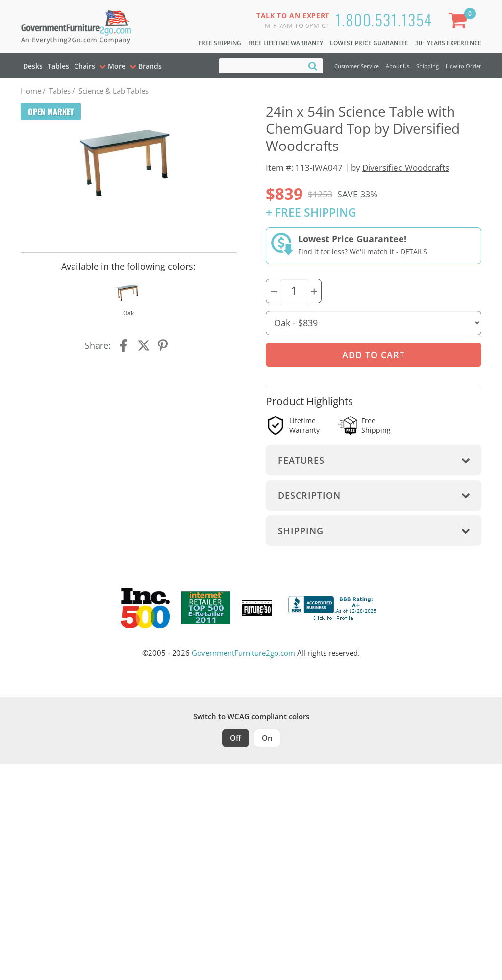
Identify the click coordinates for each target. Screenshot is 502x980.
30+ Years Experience (448, 43)
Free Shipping (220, 43)
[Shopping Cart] (460, 22)
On (267, 738)
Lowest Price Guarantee (369, 43)
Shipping (427, 66)
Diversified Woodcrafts (406, 167)
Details (414, 252)
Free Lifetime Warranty (286, 43)
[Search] (313, 65)
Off (236, 738)
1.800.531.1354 (384, 19)
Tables (58, 66)
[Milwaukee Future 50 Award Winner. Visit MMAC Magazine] (257, 608)
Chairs (85, 66)
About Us (398, 66)
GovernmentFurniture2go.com (243, 653)
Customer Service (357, 66)
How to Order (464, 66)
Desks (33, 66)
